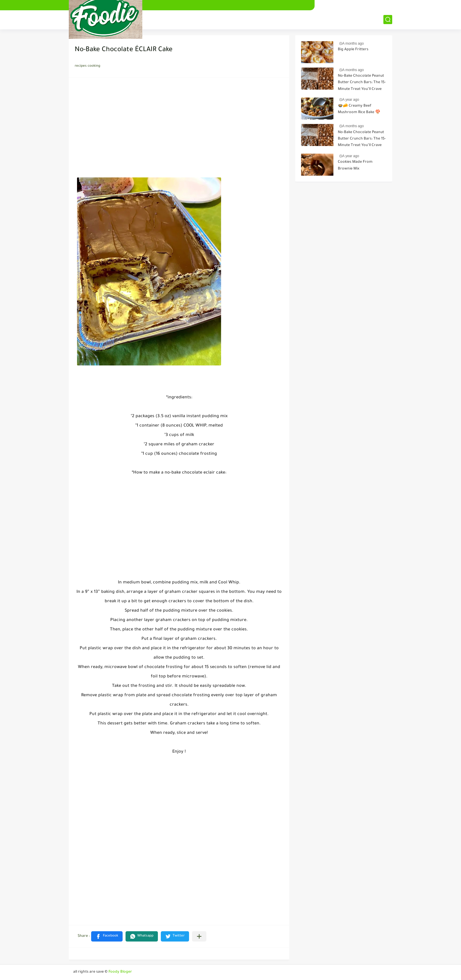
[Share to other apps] (199, 936)
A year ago (351, 100)
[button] (107, 936)
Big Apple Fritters (353, 50)
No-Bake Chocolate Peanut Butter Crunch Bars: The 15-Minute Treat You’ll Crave (362, 83)
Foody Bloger (120, 972)
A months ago (353, 43)
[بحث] (388, 20)
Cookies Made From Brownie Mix (355, 165)
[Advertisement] (179, 129)
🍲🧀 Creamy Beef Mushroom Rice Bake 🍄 (359, 109)
